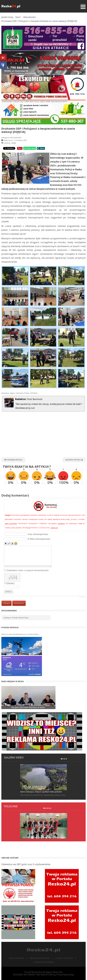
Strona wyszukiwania (44, 962)
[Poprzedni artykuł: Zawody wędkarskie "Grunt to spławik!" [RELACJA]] (13, 460)
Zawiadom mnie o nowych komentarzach (28, 570)
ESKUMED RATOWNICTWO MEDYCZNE (33, 975)
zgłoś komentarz (11, 524)
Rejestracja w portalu (40, 958)
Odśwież (10, 583)
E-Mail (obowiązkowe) (39, 539)
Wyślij (9, 592)
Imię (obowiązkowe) (38, 534)
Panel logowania (16, 958)
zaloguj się (54, 528)
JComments (82, 597)
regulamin (61, 524)
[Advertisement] (43, 436)
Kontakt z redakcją (64, 958)
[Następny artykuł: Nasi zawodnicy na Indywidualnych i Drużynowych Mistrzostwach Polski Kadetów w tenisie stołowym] (74, 460)
